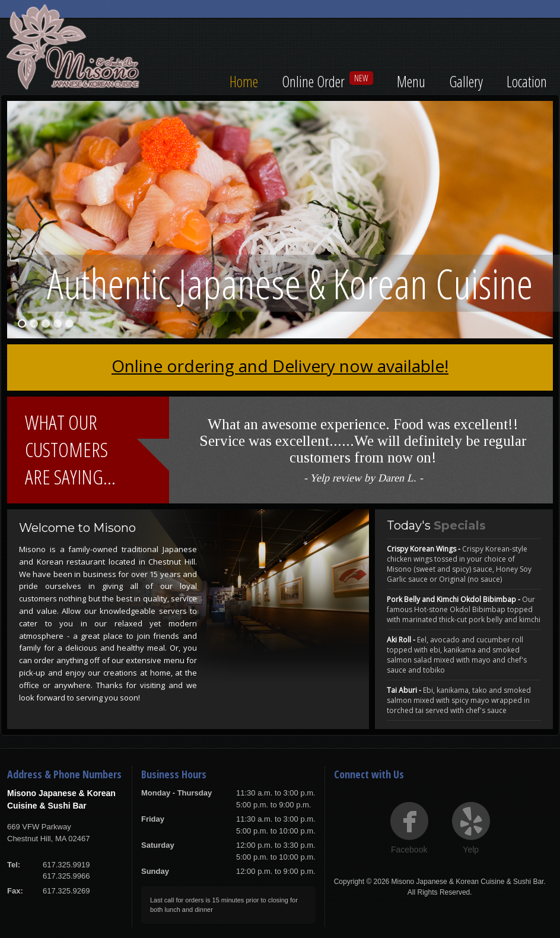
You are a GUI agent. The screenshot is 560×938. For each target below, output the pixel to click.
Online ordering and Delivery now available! (280, 366)
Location (527, 81)
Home (244, 81)
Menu (411, 81)
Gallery (466, 81)
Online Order (313, 81)
